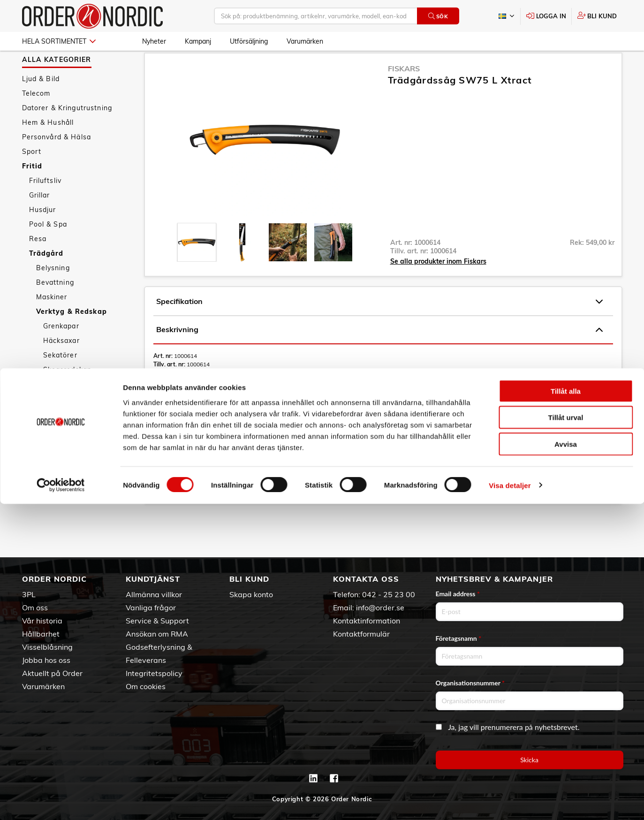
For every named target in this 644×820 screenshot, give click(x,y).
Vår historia (42, 621)
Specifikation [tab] (379, 327)
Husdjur (43, 235)
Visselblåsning (47, 647)
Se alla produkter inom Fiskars (438, 287)
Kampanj (198, 41)
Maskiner (52, 322)
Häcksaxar (61, 366)
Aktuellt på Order (52, 673)
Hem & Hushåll (48, 148)
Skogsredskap (68, 395)
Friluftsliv (45, 206)
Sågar (54, 410)
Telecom (36, 119)
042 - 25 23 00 (389, 594)
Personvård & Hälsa (57, 162)
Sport (32, 177)
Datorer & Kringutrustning (67, 133)
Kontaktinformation (367, 621)
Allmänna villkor (154, 594)
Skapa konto (251, 594)
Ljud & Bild (41, 104)
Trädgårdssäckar (72, 424)
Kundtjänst (153, 579)
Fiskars (404, 94)
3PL (29, 594)
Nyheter (154, 41)
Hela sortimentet (59, 41)
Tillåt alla (566, 707)
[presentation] (197, 268)
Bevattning (55, 308)
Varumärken (305, 41)
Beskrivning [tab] (379, 355)
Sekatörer (60, 380)
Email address (458, 594)
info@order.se (380, 607)
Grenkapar (61, 351)
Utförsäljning (249, 41)
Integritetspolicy (154, 673)
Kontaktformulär (361, 634)
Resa (38, 264)
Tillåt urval (566, 734)
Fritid (32, 191)
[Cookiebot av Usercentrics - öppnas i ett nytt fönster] (61, 802)
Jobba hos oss (46, 660)
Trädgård (46, 279)
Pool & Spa (48, 250)
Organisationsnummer (470, 683)
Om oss (35, 607)
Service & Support (157, 621)
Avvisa (566, 760)
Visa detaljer (510, 801)
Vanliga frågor (151, 607)
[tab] (197, 268)
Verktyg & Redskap (72, 337)
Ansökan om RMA (157, 634)
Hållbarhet (41, 634)
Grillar (40, 220)
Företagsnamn (459, 638)
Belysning (53, 293)
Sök (438, 16)
